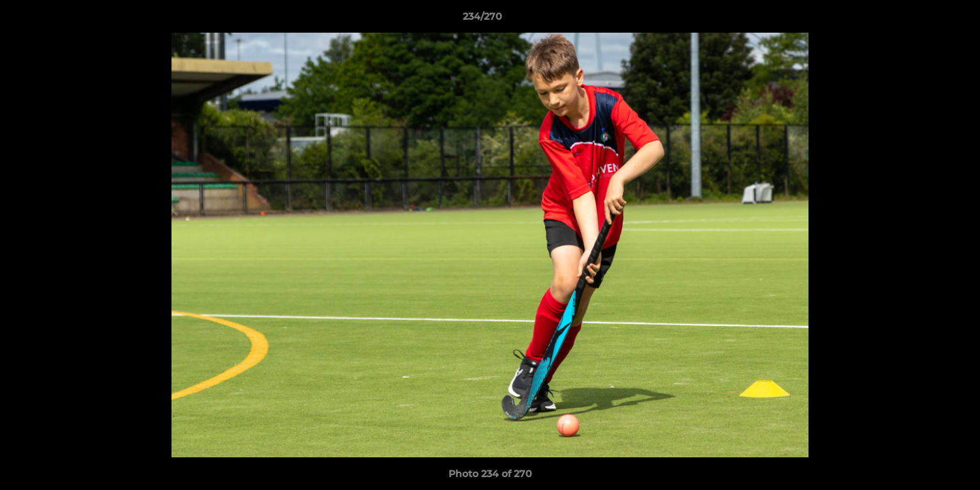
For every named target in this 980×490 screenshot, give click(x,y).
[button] (923, 20)
